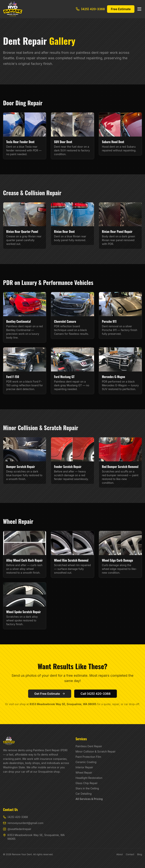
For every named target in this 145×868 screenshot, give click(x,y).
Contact (130, 854)
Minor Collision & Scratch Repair (96, 751)
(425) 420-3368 (90, 9)
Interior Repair (84, 767)
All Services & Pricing (89, 799)
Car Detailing (84, 794)
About (120, 854)
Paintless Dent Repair (89, 746)
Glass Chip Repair (87, 783)
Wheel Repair (84, 773)
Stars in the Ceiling (87, 788)
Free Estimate (121, 9)
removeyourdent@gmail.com (23, 823)
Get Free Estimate (50, 694)
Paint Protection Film (88, 757)
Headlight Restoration (89, 778)
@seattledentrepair (17, 829)
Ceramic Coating (86, 762)
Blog (140, 854)
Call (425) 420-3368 (95, 694)
